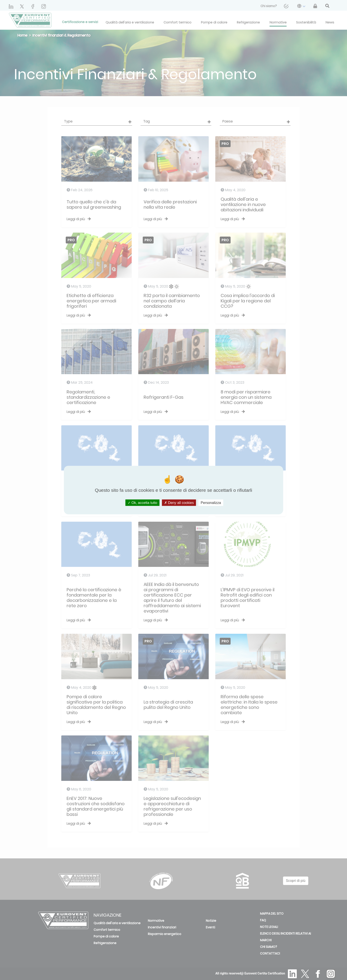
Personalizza (211, 503)
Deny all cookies (179, 503)
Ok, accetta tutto (143, 503)
